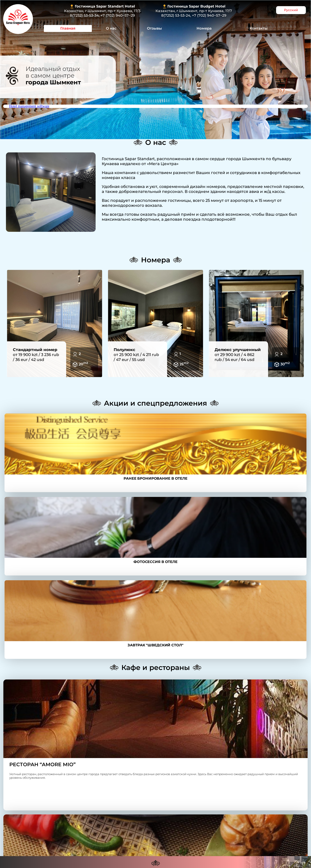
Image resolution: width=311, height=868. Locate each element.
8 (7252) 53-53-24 (121, 806)
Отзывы (154, 28)
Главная (68, 28)
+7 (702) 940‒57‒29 (118, 15)
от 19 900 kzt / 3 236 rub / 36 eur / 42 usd (36, 355)
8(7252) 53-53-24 (176, 15)
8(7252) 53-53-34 (84, 15)
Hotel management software (29, 106)
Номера (204, 28)
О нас (111, 28)
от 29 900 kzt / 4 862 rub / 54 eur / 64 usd (238, 355)
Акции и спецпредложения (155, 403)
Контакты (259, 28)
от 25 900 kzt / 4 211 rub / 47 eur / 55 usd (136, 355)
